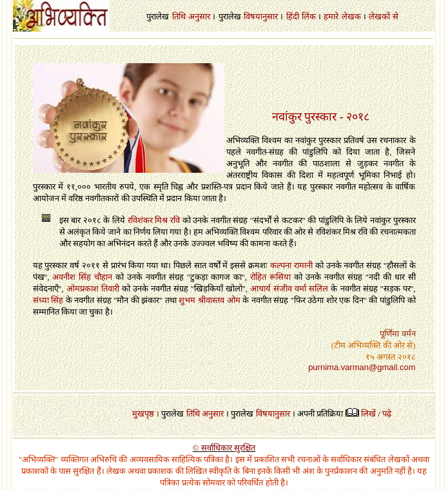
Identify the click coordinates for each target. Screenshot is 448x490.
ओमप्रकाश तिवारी (93, 289)
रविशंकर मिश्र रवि (154, 220)
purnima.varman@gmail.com (362, 367)
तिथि (179, 16)
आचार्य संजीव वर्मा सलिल (289, 289)
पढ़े (387, 414)
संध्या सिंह (48, 300)
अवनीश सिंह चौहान (82, 277)
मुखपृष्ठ (143, 414)
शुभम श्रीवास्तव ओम (209, 300)
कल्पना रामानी (291, 265)
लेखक (351, 16)
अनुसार (199, 16)
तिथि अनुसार (205, 414)
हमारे (331, 16)
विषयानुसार (261, 16)
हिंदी (293, 16)
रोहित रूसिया (270, 277)
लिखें (368, 414)
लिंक (309, 16)
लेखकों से (383, 16)
